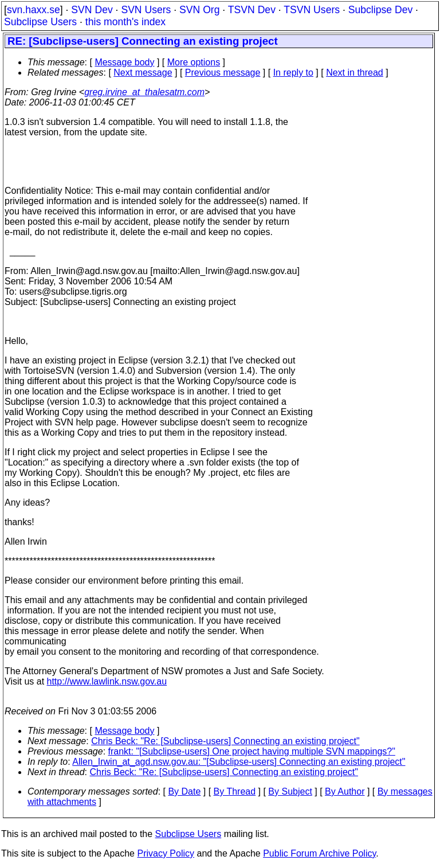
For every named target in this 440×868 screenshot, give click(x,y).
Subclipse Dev (380, 10)
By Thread (235, 791)
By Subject (290, 791)
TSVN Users (312, 10)
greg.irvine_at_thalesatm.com (144, 92)
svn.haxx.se (34, 10)
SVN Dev (92, 10)
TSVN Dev (252, 10)
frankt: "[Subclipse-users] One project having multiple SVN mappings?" (252, 751)
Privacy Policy (166, 853)
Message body (124, 62)
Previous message (223, 73)
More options (194, 62)
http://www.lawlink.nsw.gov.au (107, 681)
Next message (143, 73)
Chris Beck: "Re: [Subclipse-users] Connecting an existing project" (225, 741)
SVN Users (146, 10)
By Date (184, 791)
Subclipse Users (40, 22)
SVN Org (199, 10)
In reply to (293, 73)
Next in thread (355, 73)
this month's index (125, 22)
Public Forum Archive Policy (319, 853)
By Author (345, 791)
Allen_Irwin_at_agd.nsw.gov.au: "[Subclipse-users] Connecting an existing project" (239, 762)
